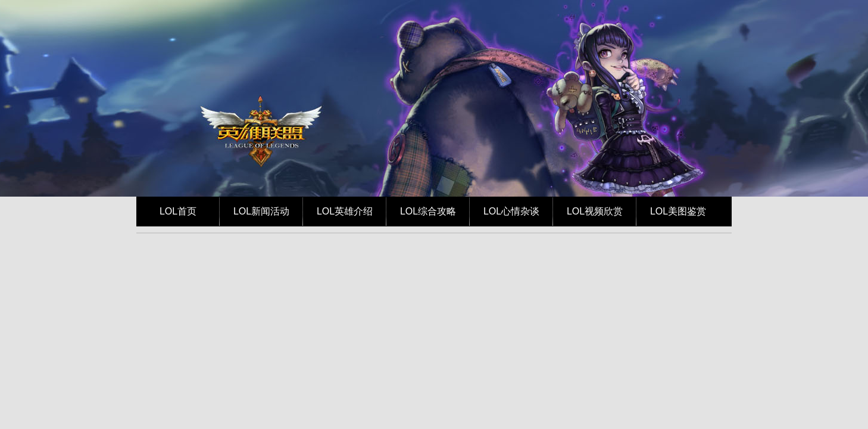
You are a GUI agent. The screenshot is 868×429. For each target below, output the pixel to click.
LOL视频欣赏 (595, 211)
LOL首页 (178, 211)
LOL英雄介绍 (345, 211)
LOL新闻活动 (261, 211)
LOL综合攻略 (428, 211)
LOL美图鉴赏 (678, 211)
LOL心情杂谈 (511, 211)
